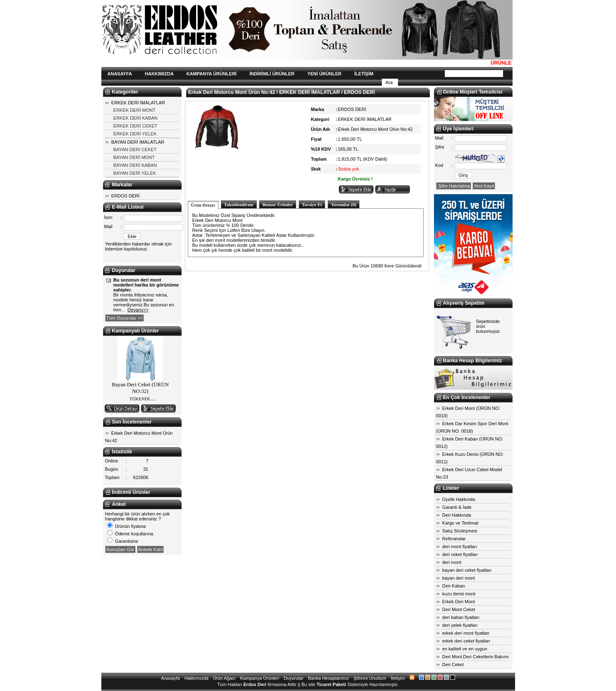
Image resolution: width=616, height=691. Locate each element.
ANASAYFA (120, 74)
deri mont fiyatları (460, 547)
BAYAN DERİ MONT (134, 157)
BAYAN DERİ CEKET (135, 149)
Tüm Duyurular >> (125, 318)
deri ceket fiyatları (460, 554)
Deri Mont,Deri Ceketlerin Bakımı (476, 657)
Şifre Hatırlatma (454, 186)
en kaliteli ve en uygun (465, 649)
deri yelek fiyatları (460, 625)
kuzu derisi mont (459, 594)
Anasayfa (170, 678)
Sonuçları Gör (120, 549)
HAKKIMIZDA (159, 74)
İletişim (398, 678)
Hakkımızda (197, 678)
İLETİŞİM (364, 74)
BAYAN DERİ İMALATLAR (138, 142)
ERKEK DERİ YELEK (135, 134)
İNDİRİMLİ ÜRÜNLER (272, 74)
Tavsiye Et (312, 205)
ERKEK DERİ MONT (134, 110)
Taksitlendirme (239, 205)
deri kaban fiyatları (461, 617)
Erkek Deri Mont (459, 602)
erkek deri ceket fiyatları (466, 641)
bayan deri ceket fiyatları (467, 570)
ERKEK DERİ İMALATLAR (138, 103)
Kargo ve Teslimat (460, 523)
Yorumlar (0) (344, 205)
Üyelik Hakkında (459, 499)
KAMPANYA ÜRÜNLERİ (212, 74)
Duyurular (294, 678)
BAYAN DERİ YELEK (135, 173)
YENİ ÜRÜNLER (325, 74)
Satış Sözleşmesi (460, 531)
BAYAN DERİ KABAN (135, 165)
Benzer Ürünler (277, 205)
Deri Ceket (453, 665)
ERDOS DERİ (125, 196)
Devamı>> (138, 310)
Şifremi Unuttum (370, 678)
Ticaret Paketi (331, 684)
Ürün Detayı (203, 205)
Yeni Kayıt (484, 186)
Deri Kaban (454, 586)
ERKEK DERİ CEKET (135, 126)
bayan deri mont (459, 578)
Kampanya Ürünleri (259, 678)
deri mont (452, 562)
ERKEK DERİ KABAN (135, 118)
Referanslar (454, 539)
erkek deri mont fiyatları (466, 633)
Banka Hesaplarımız (328, 678)
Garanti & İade (457, 507)
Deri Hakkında (457, 515)
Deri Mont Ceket (459, 609)
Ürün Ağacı (224, 678)
